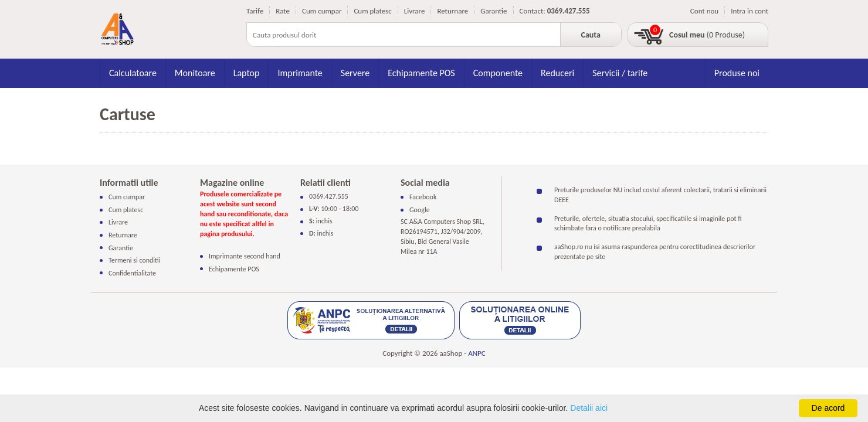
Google (420, 210)
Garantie (494, 11)
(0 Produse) (707, 35)
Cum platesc (372, 11)
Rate (283, 11)
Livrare (415, 11)
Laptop (247, 73)
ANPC (477, 353)
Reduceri (557, 73)
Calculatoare (133, 73)
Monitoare (195, 73)
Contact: (533, 11)
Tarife (255, 11)
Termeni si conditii (135, 260)
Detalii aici (589, 408)
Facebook (423, 197)
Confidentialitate (132, 273)
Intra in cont (750, 11)
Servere (355, 73)
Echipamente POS (421, 73)
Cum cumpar (322, 11)
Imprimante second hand (245, 256)
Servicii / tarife (620, 73)
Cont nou (704, 11)
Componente (498, 73)
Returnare (452, 11)
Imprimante (300, 73)
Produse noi (737, 73)
